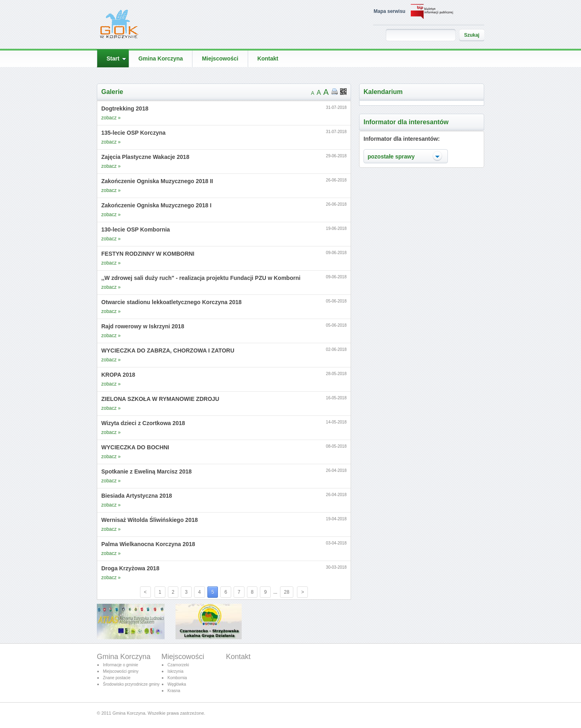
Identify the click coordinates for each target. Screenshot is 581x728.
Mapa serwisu (390, 11)
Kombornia (177, 678)
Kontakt (238, 657)
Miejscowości (183, 657)
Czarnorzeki (178, 665)
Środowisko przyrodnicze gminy (131, 684)
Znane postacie (117, 678)
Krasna (174, 691)
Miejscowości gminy (121, 671)
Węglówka (177, 684)
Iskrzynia (175, 671)
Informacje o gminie (120, 665)
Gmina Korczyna (124, 657)
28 (287, 592)
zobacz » (111, 118)
